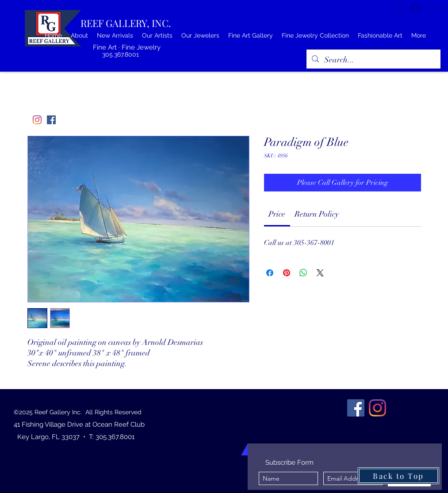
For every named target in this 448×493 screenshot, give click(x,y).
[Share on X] (320, 273)
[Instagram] (37, 120)
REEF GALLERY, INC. (126, 23)
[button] (398, 8)
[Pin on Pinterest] (287, 273)
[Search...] (373, 60)
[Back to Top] (398, 476)
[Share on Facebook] (270, 273)
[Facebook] (51, 120)
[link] (277, 214)
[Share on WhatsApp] (303, 273)
